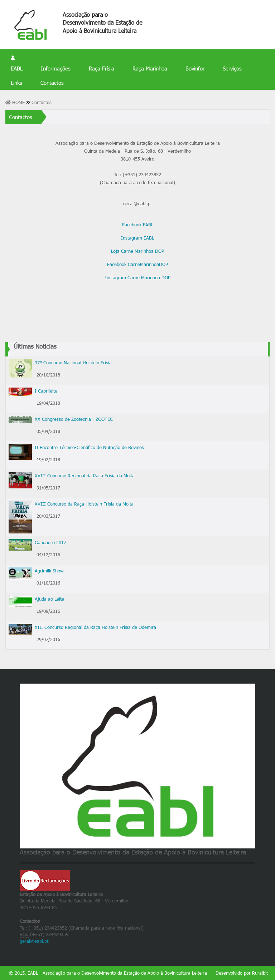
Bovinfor (195, 68)
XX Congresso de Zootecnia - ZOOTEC (74, 419)
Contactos (52, 83)
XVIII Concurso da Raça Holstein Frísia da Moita (84, 504)
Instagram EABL (137, 238)
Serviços (232, 68)
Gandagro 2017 (50, 542)
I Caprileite (46, 391)
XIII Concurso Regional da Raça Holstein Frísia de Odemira (95, 627)
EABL (17, 68)
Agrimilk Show (49, 571)
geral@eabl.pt (34, 941)
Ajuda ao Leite (49, 599)
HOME (16, 102)
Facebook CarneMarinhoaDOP (137, 264)
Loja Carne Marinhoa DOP (137, 251)
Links (16, 83)
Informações (56, 68)
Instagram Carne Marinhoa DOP (138, 277)
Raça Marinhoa (150, 68)
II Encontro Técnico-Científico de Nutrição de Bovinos (89, 447)
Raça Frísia (102, 68)
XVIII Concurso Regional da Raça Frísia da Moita (85, 476)
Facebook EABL (138, 225)
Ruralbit (260, 973)
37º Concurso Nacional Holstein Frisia (73, 363)
